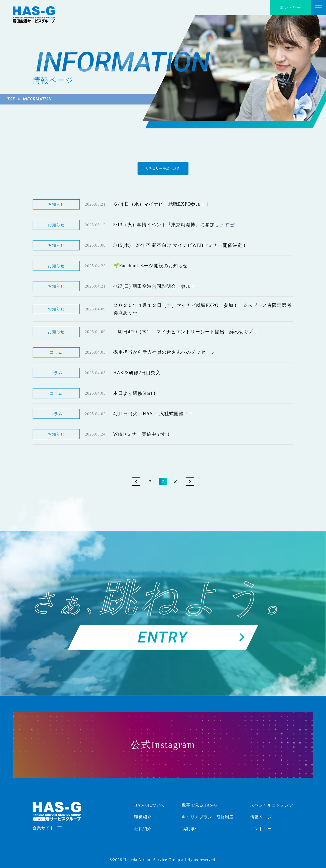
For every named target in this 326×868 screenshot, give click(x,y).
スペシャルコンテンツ (272, 805)
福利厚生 (191, 829)
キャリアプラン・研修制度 (208, 817)
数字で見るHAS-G (200, 805)
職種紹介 (143, 817)
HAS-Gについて (150, 805)
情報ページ (261, 817)
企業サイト (43, 828)
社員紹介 (143, 829)
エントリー (290, 8)
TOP (14, 99)
